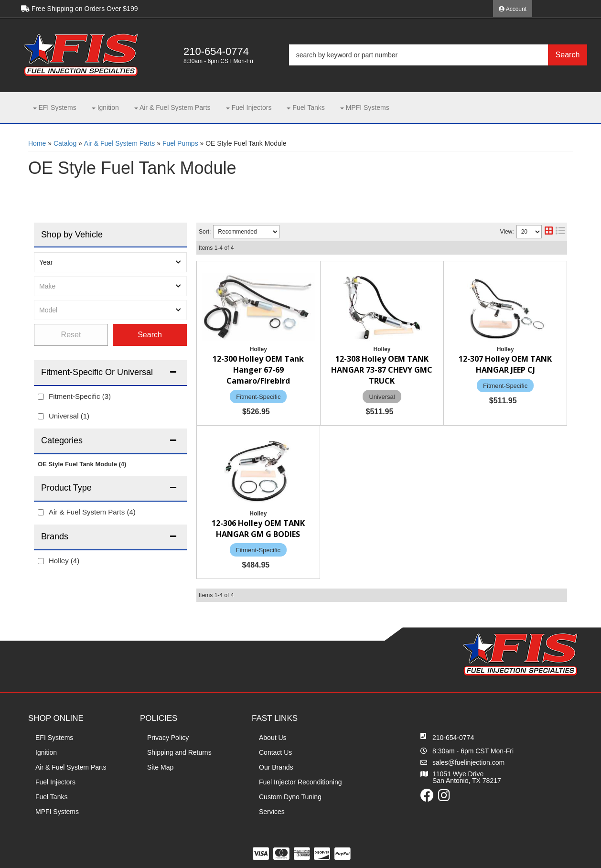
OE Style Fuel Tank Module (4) (82, 464)
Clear (71, 335)
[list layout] (560, 232)
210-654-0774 (453, 738)
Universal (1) (69, 416)
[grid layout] (549, 232)
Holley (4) (64, 561)
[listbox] (110, 262)
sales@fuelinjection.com (468, 762)
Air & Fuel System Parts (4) (92, 512)
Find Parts (150, 335)
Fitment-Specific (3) (80, 396)
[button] (438, 55)
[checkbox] (41, 397)
